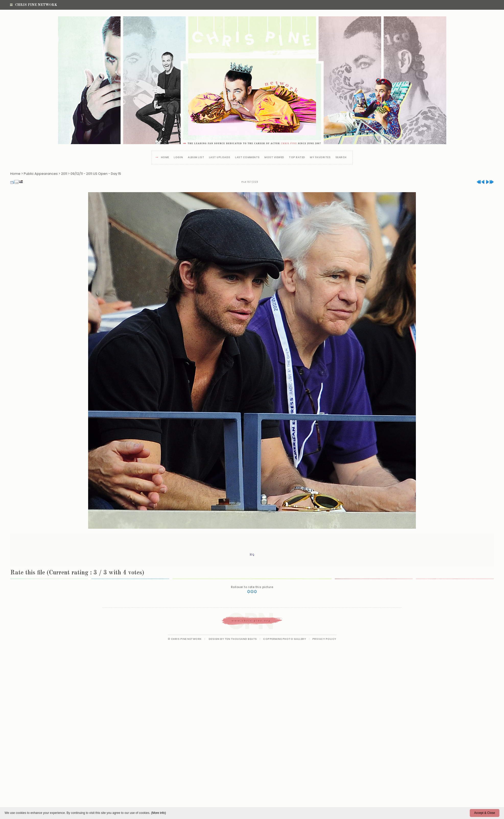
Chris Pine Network (33, 5)
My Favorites (320, 158)
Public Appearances (41, 174)
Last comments (247, 158)
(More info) (158, 813)
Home (165, 158)
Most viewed (274, 158)
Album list (196, 158)
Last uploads (220, 158)
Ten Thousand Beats (241, 639)
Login (178, 158)
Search (341, 158)
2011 (64, 174)
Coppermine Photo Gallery (285, 639)
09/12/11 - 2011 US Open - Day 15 (96, 174)
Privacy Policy (324, 639)
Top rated (297, 158)
